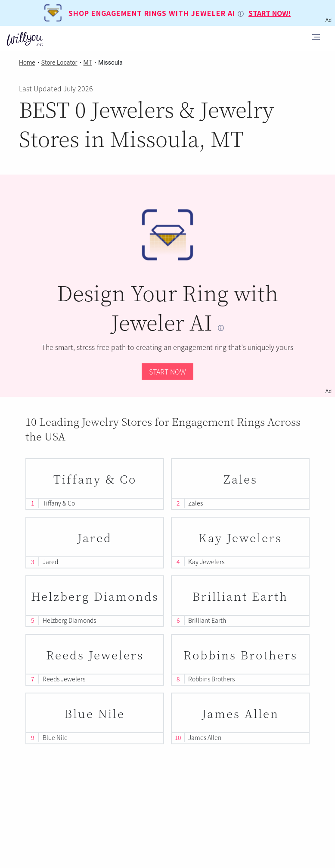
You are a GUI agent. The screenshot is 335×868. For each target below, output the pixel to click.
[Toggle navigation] (316, 38)
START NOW (167, 372)
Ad (328, 391)
